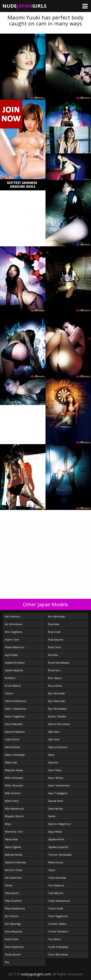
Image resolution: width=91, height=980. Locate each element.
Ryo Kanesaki (57, 693)
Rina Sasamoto (14, 947)
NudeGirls (24, 6)
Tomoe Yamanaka (60, 855)
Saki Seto (54, 739)
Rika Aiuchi (12, 893)
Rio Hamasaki (57, 616)
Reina (9, 885)
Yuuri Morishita (58, 954)
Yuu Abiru (55, 939)
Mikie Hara (12, 801)
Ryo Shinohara (57, 709)
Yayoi (52, 870)
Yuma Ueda (56, 908)
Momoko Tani (14, 832)
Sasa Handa (55, 808)
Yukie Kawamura (59, 901)
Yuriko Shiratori (58, 931)
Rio (7, 962)
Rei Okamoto (13, 878)
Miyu (8, 824)
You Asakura (56, 885)
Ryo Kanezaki (57, 701)
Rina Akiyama (14, 931)
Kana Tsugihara (15, 716)
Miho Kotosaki (14, 778)
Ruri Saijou (55, 678)
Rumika (53, 655)
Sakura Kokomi (58, 747)
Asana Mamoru (15, 647)
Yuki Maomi (56, 893)
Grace (9, 693)
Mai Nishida (12, 747)
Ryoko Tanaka (57, 716)
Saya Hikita (55, 832)
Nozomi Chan (14, 870)
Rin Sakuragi (13, 924)
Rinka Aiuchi (13, 954)
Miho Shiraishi (14, 785)
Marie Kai (11, 762)
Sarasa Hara (56, 801)
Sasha (52, 816)
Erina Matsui (13, 686)
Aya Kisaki (11, 655)
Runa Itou (54, 670)
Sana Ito (53, 762)
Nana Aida (11, 839)
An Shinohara (14, 624)
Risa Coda (54, 632)
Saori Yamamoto (59, 785)
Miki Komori (13, 793)
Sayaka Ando (56, 839)
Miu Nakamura (14, 808)
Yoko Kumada (57, 878)
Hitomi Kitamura (16, 701)
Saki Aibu (54, 732)
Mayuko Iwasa (14, 770)
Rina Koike (12, 939)
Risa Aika (54, 624)
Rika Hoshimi (13, 901)
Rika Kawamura (15, 908)
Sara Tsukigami (58, 793)
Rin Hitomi (12, 916)
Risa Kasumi (56, 639)
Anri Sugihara (14, 632)
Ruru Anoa (55, 686)
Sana (51, 755)
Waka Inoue (56, 862)
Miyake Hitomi (14, 816)
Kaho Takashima (16, 709)
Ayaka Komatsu (15, 662)
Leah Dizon (12, 739)
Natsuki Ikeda (14, 855)
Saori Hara (55, 770)
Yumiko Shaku (57, 924)
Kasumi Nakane (15, 732)
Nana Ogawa (13, 847)
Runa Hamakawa (59, 662)
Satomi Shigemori (60, 824)
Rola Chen (55, 647)
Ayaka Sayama (14, 670)
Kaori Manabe (14, 724)
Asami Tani (12, 639)
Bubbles (10, 678)
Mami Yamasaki (15, 755)
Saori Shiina (56, 778)
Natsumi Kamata (16, 862)
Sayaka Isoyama (58, 847)
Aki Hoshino (13, 616)
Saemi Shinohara (59, 724)
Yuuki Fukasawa (58, 947)
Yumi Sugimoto (58, 916)
